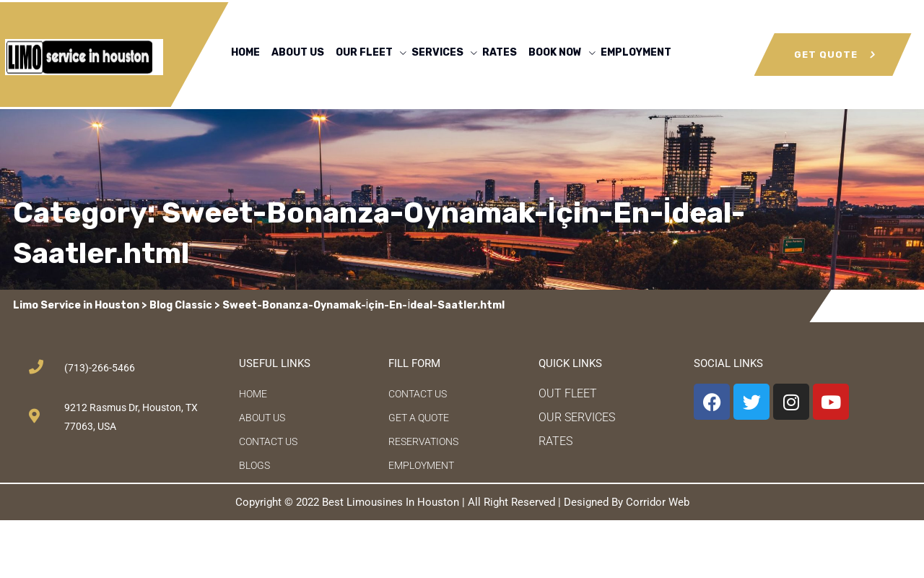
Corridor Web (658, 502)
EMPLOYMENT (636, 52)
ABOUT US (298, 52)
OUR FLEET (364, 52)
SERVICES (437, 52)
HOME (245, 52)
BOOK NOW (555, 52)
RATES (500, 52)
